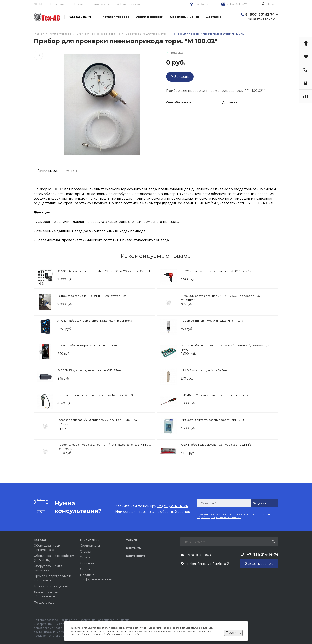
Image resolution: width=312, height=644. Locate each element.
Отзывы (86, 552)
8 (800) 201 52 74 (260, 15)
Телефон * (208, 503)
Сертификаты (100, 4)
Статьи (85, 569)
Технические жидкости (51, 586)
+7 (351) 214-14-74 (263, 555)
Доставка (230, 102)
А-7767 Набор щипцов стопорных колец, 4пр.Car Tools (94, 321)
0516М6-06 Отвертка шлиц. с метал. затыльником (215, 395)
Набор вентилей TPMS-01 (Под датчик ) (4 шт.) (212, 321)
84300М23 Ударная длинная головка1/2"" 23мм (89, 370)
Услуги (132, 540)
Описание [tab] (47, 171)
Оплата (79, 4)
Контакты (134, 548)
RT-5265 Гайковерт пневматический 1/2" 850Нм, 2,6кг (216, 271)
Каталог (40, 540)
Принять (233, 633)
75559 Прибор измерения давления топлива (88, 345)
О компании (58, 4)
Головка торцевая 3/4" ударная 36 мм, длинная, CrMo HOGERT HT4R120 (100, 422)
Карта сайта (136, 556)
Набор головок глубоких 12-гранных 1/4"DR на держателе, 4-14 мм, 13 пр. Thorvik (104, 447)
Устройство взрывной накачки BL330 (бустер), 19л (92, 296)
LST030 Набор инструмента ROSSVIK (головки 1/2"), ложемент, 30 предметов (226, 347)
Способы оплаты (179, 102)
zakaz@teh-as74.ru (239, 4)
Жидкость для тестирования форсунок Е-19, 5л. (213, 420)
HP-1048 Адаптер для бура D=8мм (204, 370)
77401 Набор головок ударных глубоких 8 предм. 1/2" (216, 445)
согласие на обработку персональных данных (234, 516)
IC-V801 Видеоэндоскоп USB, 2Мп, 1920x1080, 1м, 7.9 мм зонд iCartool (104, 271)
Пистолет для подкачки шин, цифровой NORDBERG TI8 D (97, 395)
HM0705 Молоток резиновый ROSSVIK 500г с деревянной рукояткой (221, 298)
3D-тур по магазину (130, 4)
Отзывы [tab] (70, 171)
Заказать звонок (261, 19)
